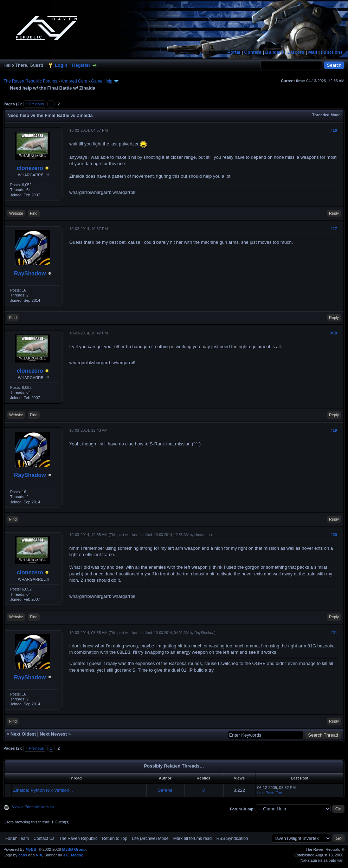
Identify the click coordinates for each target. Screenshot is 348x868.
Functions (332, 52)
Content (253, 52)
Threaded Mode (326, 115)
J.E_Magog (73, 855)
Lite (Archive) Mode (150, 838)
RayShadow (30, 273)
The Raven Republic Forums (30, 81)
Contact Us (44, 838)
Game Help (102, 81)
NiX (39, 855)
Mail (313, 52)
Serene (165, 790)
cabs (23, 855)
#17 (334, 229)
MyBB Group (74, 849)
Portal (234, 52)
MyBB (31, 849)
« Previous (35, 104)
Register (81, 65)
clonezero (30, 168)
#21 (334, 633)
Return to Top (115, 838)
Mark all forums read (192, 838)
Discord (296, 52)
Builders (275, 52)
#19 (334, 430)
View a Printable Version (33, 807)
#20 (334, 535)
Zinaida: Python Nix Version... (43, 790)
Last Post (265, 793)
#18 (334, 333)
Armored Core (74, 81)
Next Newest (53, 734)
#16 (334, 130)
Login (61, 65)
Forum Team (17, 838)
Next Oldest (23, 734)
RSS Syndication (232, 838)
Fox (279, 793)
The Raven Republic (78, 838)
